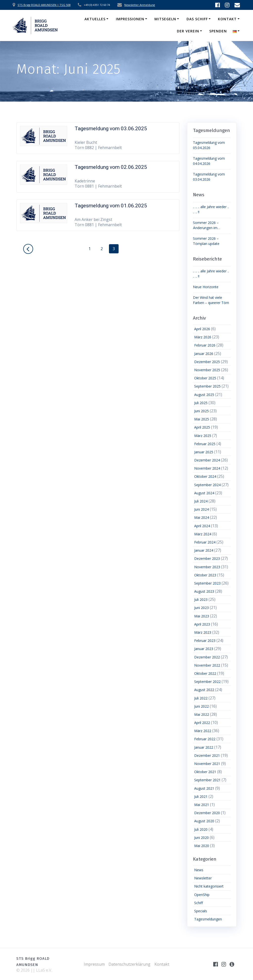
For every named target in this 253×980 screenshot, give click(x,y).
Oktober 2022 (205, 673)
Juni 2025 (201, 411)
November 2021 (207, 764)
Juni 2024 (201, 509)
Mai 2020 (202, 846)
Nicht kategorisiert (209, 886)
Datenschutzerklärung (129, 964)
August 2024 (204, 493)
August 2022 (204, 690)
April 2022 (202, 723)
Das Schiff (197, 19)
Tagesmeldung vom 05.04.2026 (209, 145)
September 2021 (207, 780)
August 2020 (204, 821)
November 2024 (207, 468)
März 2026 (203, 337)
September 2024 (207, 485)
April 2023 (202, 624)
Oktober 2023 (205, 575)
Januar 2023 (204, 649)
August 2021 (204, 788)
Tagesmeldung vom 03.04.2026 (209, 177)
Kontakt (227, 19)
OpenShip (202, 895)
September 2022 (207, 682)
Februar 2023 (205, 641)
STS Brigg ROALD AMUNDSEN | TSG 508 (44, 5)
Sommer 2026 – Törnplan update (206, 241)
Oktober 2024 (205, 476)
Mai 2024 (202, 517)
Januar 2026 (204, 354)
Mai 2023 (202, 616)
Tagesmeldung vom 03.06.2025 (111, 129)
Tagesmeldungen (208, 919)
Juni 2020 (201, 838)
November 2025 (207, 370)
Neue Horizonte (206, 287)
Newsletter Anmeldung (140, 5)
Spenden (218, 31)
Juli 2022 (201, 698)
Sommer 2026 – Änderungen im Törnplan (206, 225)
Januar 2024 (204, 550)
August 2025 (204, 395)
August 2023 (204, 591)
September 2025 (207, 386)
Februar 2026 (205, 345)
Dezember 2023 (207, 558)
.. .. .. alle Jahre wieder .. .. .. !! (211, 209)
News (199, 870)
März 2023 (203, 632)
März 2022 (203, 731)
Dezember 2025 (207, 362)
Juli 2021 (201, 796)
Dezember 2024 (207, 460)
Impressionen (130, 19)
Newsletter (203, 878)
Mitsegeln (165, 19)
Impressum (94, 964)
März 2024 (203, 534)
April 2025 (202, 427)
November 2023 (207, 567)
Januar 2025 (204, 452)
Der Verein (188, 31)
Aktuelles (95, 19)
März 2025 (203, 436)
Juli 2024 (201, 501)
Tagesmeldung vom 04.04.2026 (209, 161)
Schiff (199, 903)
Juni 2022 (201, 706)
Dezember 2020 (207, 813)
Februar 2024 (205, 542)
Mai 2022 (202, 714)
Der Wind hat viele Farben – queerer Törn (211, 300)
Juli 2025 (201, 403)
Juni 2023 (201, 608)
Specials (201, 911)
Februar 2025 (205, 444)
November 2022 (207, 665)
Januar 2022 (204, 747)
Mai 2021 (202, 805)
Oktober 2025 (205, 378)
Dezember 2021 (207, 755)
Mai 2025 (202, 419)
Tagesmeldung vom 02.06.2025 (111, 167)
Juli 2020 (201, 829)
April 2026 (202, 329)
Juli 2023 (201, 599)
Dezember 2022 (207, 657)
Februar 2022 (205, 739)
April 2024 (202, 526)
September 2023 (207, 583)
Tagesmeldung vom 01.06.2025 (111, 206)
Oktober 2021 (205, 772)
